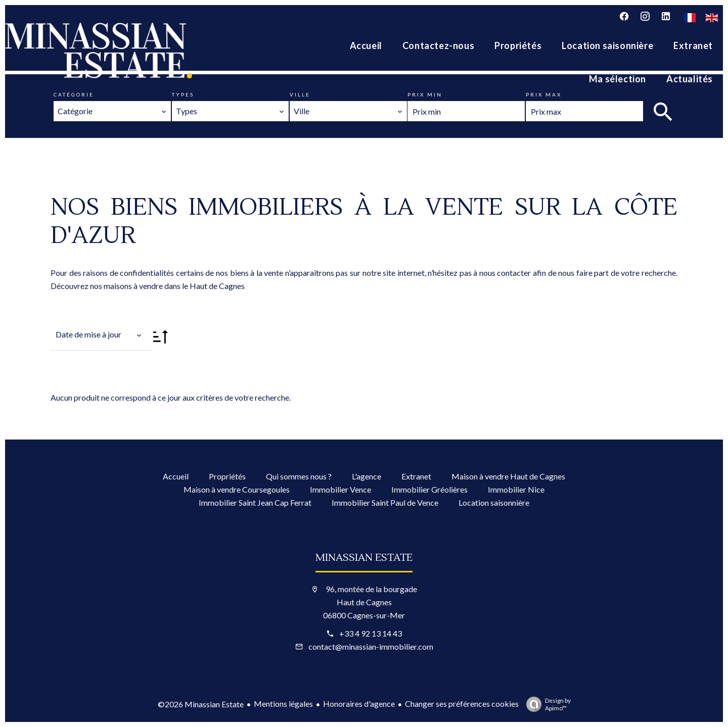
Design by (546, 704)
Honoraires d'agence (359, 704)
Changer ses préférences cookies (462, 704)
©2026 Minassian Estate (201, 704)
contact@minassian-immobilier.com (371, 646)
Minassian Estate (364, 558)
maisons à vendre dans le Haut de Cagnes (174, 286)
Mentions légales (283, 704)
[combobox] (112, 111)
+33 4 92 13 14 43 (371, 633)
